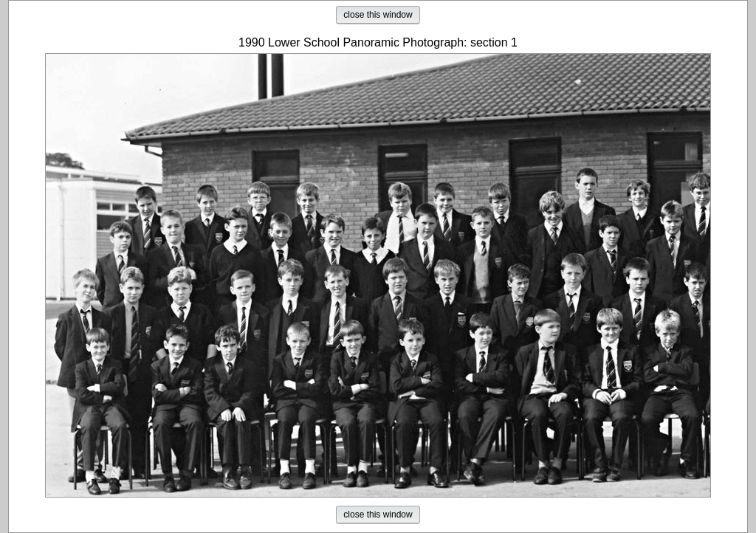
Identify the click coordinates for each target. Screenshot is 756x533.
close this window (378, 15)
